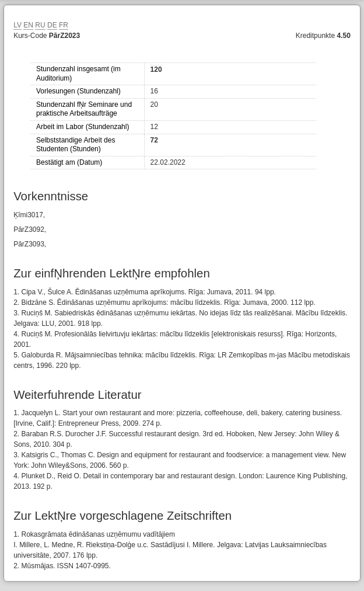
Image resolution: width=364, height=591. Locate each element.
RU (40, 25)
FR (64, 25)
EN (28, 25)
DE (52, 25)
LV (17, 25)
